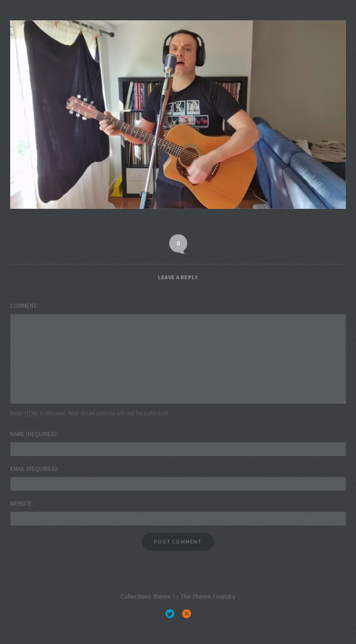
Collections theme (146, 596)
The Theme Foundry (208, 596)
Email (34, 469)
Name (33, 434)
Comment (23, 306)
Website (21, 503)
